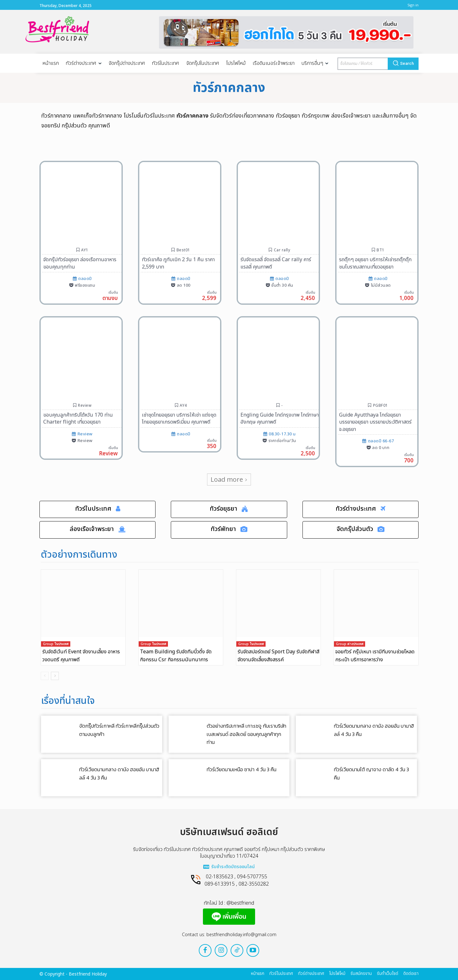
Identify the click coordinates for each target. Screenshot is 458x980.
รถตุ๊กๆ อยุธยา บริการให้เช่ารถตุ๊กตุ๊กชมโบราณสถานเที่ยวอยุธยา (375, 263)
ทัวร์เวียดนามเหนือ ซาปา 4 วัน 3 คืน (242, 770)
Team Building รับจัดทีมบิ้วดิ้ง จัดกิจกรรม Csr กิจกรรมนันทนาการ (176, 656)
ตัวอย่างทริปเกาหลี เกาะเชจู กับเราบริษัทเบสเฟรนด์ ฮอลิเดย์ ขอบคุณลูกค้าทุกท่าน (246, 734)
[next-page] (55, 676)
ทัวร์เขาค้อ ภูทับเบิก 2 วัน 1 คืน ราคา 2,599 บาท (178, 263)
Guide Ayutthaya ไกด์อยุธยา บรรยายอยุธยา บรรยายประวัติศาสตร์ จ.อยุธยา (375, 422)
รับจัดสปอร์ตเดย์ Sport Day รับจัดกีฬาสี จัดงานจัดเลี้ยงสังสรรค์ (278, 656)
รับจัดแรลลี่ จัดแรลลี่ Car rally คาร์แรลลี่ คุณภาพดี (276, 263)
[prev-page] (45, 676)
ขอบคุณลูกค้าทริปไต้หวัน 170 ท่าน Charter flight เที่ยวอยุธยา (78, 419)
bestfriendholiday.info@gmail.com (241, 935)
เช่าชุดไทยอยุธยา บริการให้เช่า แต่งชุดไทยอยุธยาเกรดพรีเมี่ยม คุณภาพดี (179, 419)
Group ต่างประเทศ (350, 644)
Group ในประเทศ (56, 644)
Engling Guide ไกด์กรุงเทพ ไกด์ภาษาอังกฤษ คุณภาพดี (280, 419)
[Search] (403, 64)
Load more (229, 479)
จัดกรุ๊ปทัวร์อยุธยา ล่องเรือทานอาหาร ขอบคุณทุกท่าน (80, 263)
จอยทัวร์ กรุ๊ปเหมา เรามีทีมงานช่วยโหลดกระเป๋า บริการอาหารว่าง (375, 656)
